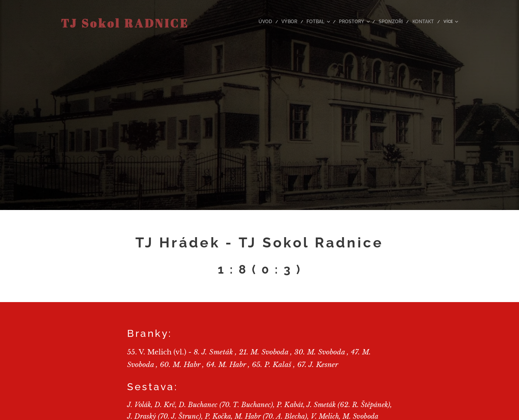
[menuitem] (258, 22)
